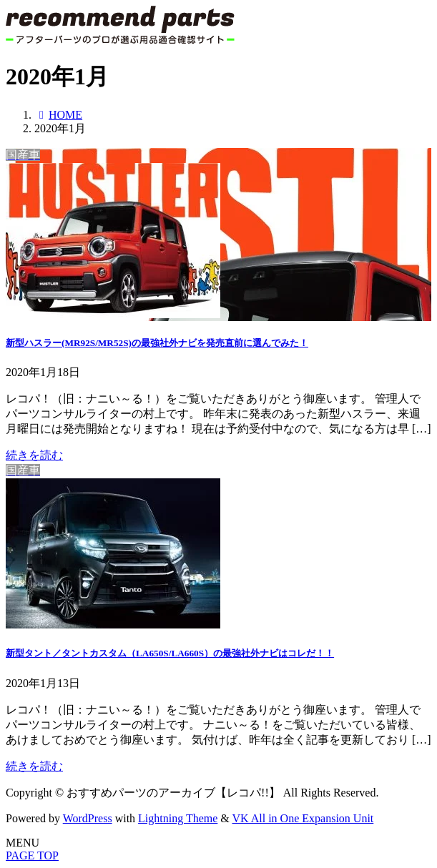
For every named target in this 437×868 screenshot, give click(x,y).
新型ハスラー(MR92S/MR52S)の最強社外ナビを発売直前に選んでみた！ (157, 343)
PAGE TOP (32, 855)
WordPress (88, 818)
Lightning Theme (178, 818)
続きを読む (34, 455)
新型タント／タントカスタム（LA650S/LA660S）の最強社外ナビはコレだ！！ (170, 653)
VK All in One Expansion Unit (303, 818)
